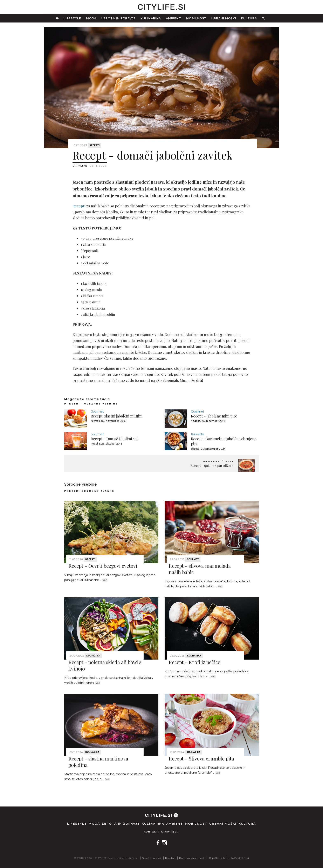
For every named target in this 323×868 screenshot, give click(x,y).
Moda (91, 18)
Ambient (173, 18)
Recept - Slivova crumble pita (201, 758)
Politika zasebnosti (192, 858)
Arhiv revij (170, 832)
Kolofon (170, 858)
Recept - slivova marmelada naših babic (200, 569)
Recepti (94, 145)
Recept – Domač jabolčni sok (115, 439)
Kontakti (152, 832)
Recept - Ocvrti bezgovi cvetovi (103, 566)
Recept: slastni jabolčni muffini (117, 416)
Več (105, 580)
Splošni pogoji (152, 858)
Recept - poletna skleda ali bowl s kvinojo (105, 665)
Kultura (249, 18)
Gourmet (97, 412)
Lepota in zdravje (118, 18)
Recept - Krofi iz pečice (194, 662)
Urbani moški (224, 18)
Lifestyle (72, 18)
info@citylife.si (239, 858)
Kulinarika (151, 18)
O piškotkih (217, 858)
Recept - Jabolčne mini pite (214, 416)
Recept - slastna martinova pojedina (98, 762)
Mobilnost (196, 18)
